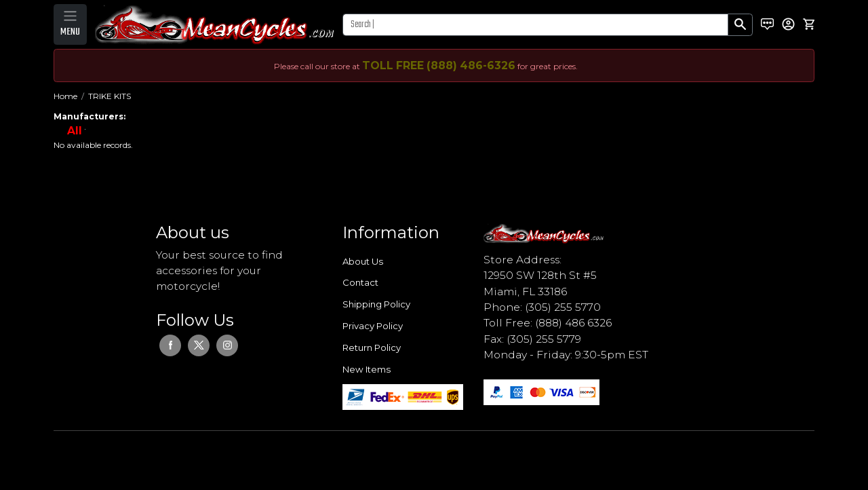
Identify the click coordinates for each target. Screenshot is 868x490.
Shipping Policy (376, 304)
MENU (70, 32)
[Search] (535, 25)
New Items (367, 369)
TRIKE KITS (110, 96)
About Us (363, 261)
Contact (360, 282)
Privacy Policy (373, 326)
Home (65, 96)
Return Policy (372, 347)
